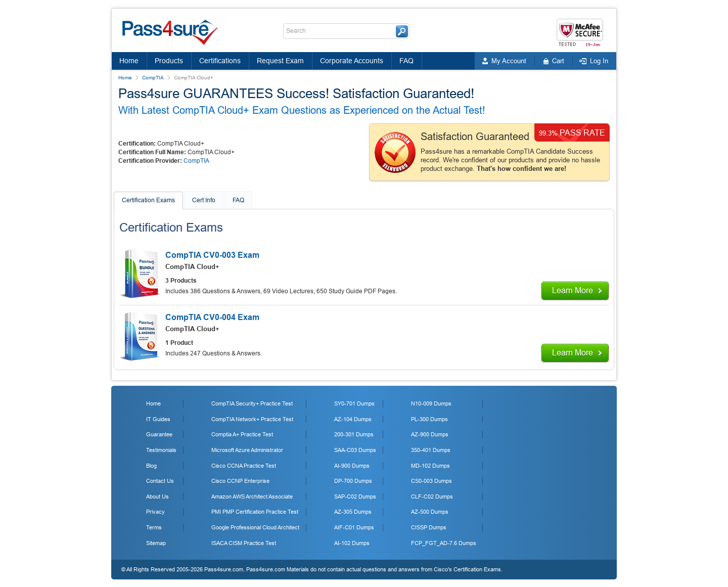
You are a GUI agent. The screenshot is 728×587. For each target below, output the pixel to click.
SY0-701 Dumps (354, 403)
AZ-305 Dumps (353, 512)
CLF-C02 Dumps (432, 496)
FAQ (406, 61)
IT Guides (158, 419)
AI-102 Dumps (352, 543)
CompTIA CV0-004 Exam (212, 317)
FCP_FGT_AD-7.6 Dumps (444, 543)
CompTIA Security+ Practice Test (252, 403)
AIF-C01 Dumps (354, 527)
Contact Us (160, 481)
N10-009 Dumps (431, 403)
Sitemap (156, 543)
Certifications (220, 61)
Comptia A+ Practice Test (242, 434)
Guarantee (159, 434)
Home (129, 61)
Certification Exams (148, 200)
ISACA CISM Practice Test (244, 543)
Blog (151, 466)
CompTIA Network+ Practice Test (252, 419)
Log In (599, 61)
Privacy (155, 512)
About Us (157, 496)
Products (169, 61)
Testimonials (161, 450)
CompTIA (153, 78)
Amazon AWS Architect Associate (252, 496)
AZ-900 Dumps (430, 434)
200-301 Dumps (354, 434)
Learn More (573, 290)
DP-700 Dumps (353, 481)
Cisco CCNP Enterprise (240, 481)
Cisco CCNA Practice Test (244, 466)
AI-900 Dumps (352, 466)
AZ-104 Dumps (353, 419)
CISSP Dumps (429, 527)
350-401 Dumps (431, 450)
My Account (509, 61)
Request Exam (280, 61)
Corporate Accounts (352, 61)
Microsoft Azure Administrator (247, 450)
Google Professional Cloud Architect (255, 527)
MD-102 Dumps (430, 466)
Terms (154, 527)
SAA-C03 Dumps (355, 450)
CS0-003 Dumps (431, 481)
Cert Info (204, 200)
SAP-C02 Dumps (355, 496)
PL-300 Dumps (429, 419)
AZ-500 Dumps (430, 512)
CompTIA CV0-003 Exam (212, 255)
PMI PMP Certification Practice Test (255, 512)
